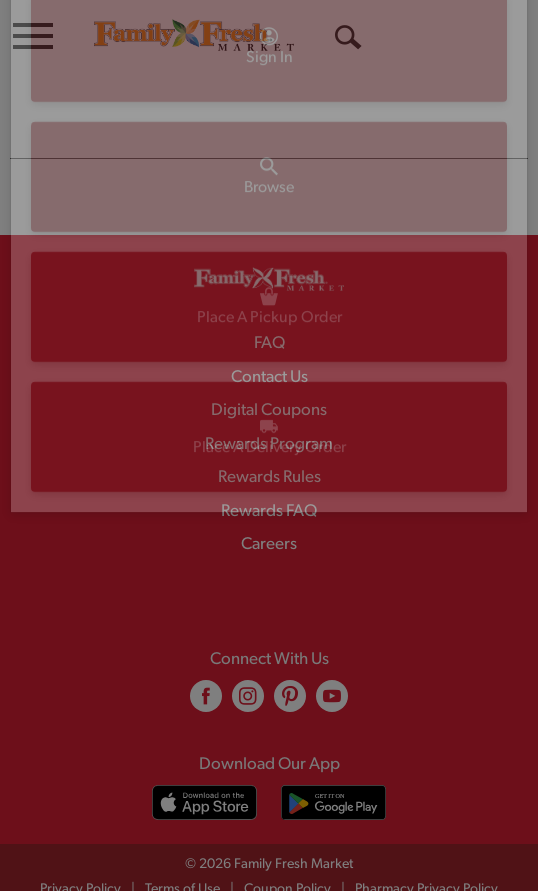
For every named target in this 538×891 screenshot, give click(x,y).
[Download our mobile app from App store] (204, 762)
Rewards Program (269, 404)
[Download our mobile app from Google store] (333, 762)
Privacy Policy (80, 849)
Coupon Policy (287, 849)
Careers (269, 504)
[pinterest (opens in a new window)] (290, 663)
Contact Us (269, 337)
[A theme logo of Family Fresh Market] (194, 34)
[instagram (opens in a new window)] (248, 663)
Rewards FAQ (269, 471)
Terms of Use (182, 849)
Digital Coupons (269, 370)
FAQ (269, 303)
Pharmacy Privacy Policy (426, 849)
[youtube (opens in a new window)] (332, 663)
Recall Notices (281, 870)
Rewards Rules (269, 437)
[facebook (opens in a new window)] (206, 663)
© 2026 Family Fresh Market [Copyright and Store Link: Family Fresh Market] (269, 824)
